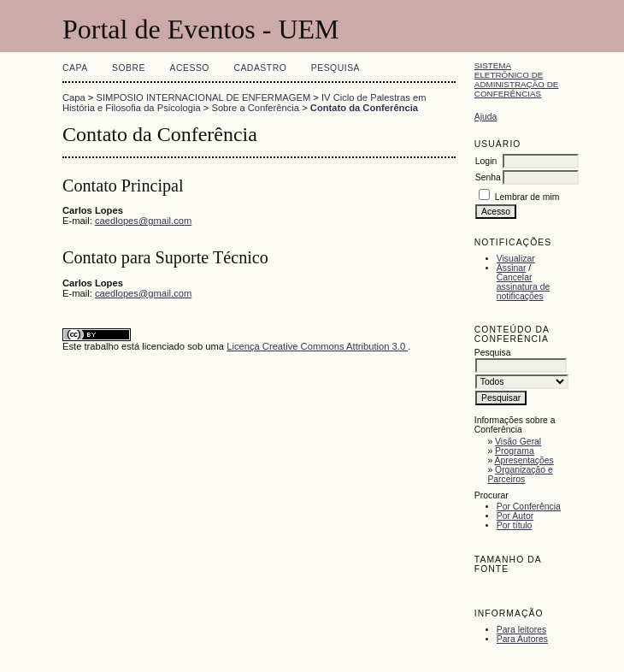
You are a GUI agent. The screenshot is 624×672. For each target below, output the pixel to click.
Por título (515, 525)
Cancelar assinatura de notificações (523, 287)
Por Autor (515, 516)
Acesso (190, 68)
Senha (488, 177)
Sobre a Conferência (255, 108)
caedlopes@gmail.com (143, 221)
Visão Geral (518, 442)
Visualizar (516, 259)
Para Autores (522, 639)
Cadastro (260, 68)
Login (486, 161)
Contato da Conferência (364, 108)
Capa (75, 68)
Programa (515, 451)
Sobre (129, 68)
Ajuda (486, 117)
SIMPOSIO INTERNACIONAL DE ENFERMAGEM (204, 97)
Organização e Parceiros (520, 475)
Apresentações (524, 460)
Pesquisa (336, 68)
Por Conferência (529, 507)
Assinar (512, 268)
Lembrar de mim (527, 197)
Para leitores (521, 630)
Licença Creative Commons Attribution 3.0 (317, 346)
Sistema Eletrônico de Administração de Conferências (517, 80)
